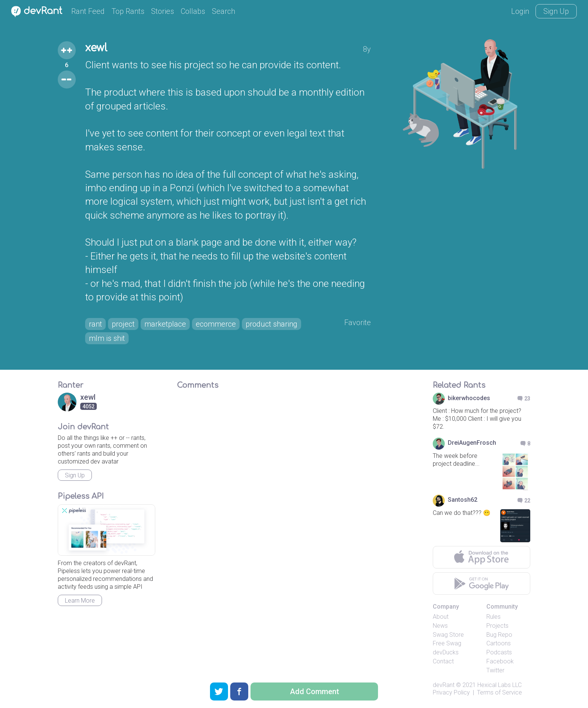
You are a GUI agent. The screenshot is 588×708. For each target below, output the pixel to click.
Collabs (193, 11)
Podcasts (499, 652)
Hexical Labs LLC (499, 685)
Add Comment (314, 691)
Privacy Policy (451, 692)
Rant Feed (88, 11)
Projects (497, 626)
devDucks (446, 652)
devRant (444, 685)
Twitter (495, 670)
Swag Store (448, 635)
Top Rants (128, 11)
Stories (163, 11)
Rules (493, 617)
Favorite (358, 322)
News (440, 626)
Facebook (500, 661)
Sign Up (556, 11)
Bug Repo (499, 635)
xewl (96, 48)
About (441, 617)
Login (520, 11)
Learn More (80, 601)
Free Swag (447, 643)
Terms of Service (499, 692)
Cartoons (499, 643)
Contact (443, 661)
